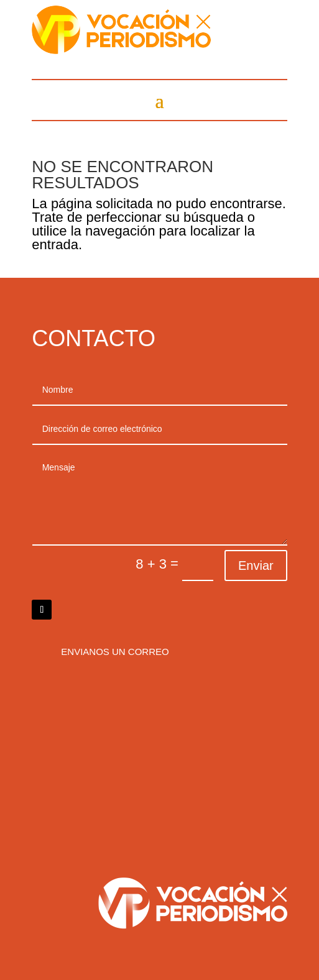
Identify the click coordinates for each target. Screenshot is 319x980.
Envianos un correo (115, 652)
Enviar (256, 566)
